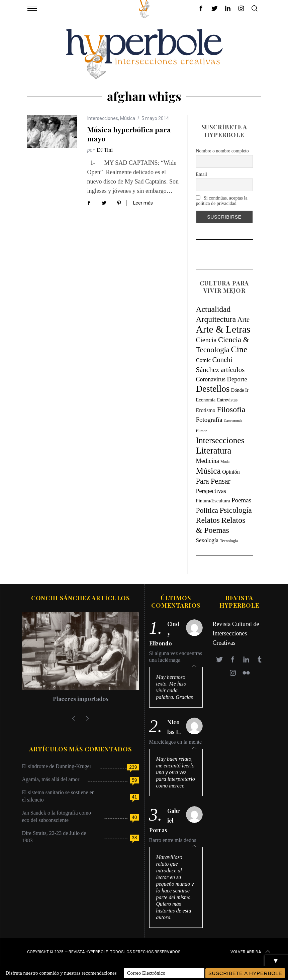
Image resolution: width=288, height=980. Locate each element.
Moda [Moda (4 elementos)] (225, 462)
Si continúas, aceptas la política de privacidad (222, 201)
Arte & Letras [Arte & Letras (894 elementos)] (223, 329)
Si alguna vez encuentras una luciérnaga (176, 657)
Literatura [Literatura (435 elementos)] (214, 451)
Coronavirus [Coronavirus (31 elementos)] (211, 379)
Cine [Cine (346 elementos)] (239, 349)
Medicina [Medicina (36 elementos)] (208, 461)
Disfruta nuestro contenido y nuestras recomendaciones (61, 973)
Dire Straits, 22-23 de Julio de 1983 (54, 837)
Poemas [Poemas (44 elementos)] (241, 500)
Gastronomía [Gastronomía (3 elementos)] (233, 421)
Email (202, 174)
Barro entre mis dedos (173, 840)
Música (128, 118)
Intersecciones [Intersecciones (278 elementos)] (220, 440)
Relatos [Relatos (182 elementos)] (208, 520)
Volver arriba (251, 952)
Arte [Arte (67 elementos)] (244, 320)
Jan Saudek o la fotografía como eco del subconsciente (57, 816)
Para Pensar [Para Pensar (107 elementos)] (213, 481)
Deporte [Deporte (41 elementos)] (237, 379)
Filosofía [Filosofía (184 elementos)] (231, 409)
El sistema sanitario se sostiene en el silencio (58, 796)
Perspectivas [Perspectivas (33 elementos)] (211, 491)
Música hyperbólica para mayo (129, 134)
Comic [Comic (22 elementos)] (204, 360)
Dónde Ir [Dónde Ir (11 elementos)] (240, 390)
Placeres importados (81, 698)
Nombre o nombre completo (222, 151)
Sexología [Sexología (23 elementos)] (207, 540)
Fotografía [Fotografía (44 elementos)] (209, 420)
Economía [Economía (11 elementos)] (206, 400)
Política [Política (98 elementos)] (207, 510)
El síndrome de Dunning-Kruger (57, 766)
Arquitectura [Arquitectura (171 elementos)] (216, 319)
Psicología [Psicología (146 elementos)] (236, 510)
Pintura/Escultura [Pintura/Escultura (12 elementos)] (213, 501)
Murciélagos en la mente (176, 742)
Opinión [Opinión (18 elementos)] (231, 472)
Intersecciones (103, 118)
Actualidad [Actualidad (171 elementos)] (213, 309)
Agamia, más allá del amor (51, 779)
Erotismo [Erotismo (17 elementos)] (206, 410)
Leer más (143, 203)
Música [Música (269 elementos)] (208, 471)
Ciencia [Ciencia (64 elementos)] (206, 340)
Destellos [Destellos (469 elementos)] (213, 389)
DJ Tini (105, 150)
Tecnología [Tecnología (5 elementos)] (229, 541)
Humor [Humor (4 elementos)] (201, 431)
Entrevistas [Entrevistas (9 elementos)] (227, 400)
